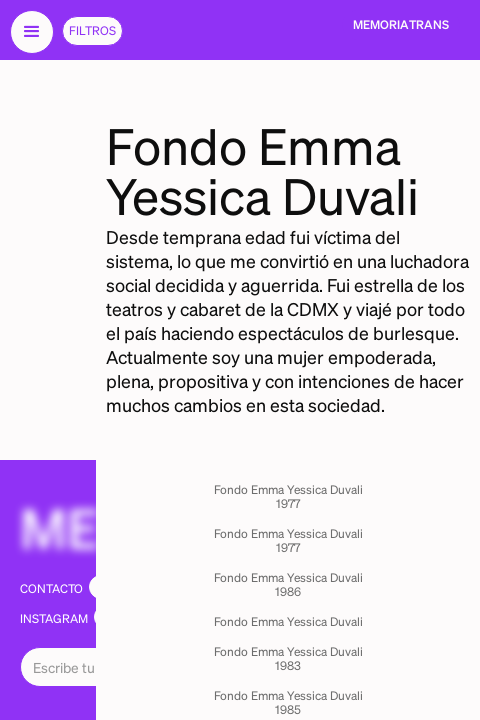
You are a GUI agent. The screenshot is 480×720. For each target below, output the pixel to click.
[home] (401, 25)
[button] (32, 32)
